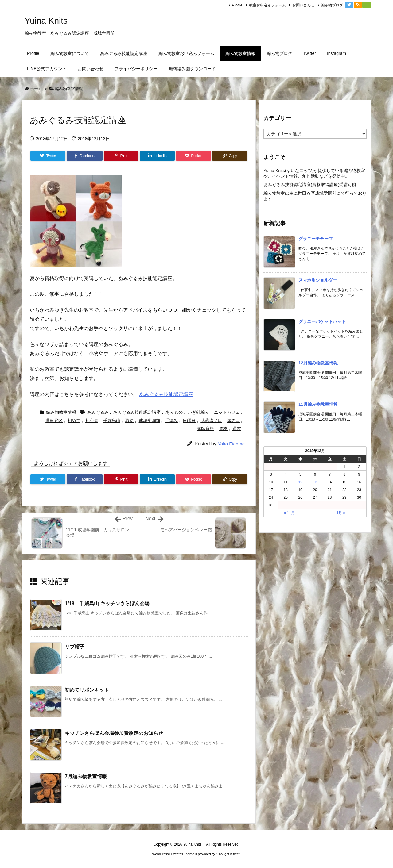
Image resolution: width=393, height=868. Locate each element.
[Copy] (230, 156)
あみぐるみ (98, 412)
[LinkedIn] (157, 156)
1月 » (341, 513)
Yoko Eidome (231, 444)
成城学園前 (150, 421)
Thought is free (228, 854)
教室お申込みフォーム (267, 5)
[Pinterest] (121, 156)
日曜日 (189, 421)
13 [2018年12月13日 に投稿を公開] (315, 482)
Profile (237, 5)
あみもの (174, 412)
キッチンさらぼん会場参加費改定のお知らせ (114, 733)
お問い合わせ (303, 5)
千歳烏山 (112, 421)
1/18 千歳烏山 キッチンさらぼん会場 (107, 603)
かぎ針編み (198, 412)
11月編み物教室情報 (318, 404)
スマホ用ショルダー (318, 280)
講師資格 (205, 428)
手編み (171, 421)
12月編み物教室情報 (318, 363)
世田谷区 (54, 421)
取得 (130, 421)
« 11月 (289, 513)
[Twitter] (48, 156)
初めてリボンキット (87, 690)
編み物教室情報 (69, 89)
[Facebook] (85, 156)
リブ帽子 (75, 647)
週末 (237, 428)
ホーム (36, 89)
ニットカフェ (227, 412)
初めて (74, 421)
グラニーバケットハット (322, 321)
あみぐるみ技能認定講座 (166, 394)
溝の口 (233, 421)
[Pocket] (193, 156)
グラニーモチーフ (316, 239)
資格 (223, 428)
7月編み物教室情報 (86, 776)
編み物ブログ (332, 5)
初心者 (92, 421)
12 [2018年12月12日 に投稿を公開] (300, 482)
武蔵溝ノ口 (211, 421)
